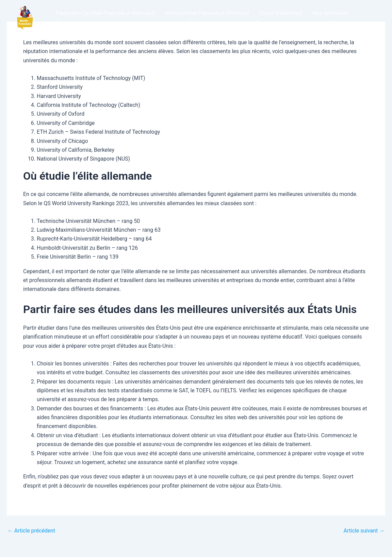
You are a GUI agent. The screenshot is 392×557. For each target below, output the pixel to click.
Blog (261, 23)
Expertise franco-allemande (88, 23)
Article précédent (31, 531)
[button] (25, 18)
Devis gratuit (230, 23)
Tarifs (197, 23)
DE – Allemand (347, 23)
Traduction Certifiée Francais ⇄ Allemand (105, 13)
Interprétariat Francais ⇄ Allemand (207, 13)
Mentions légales (298, 23)
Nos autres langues (155, 23)
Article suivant (364, 531)
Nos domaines (330, 13)
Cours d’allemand (281, 13)
